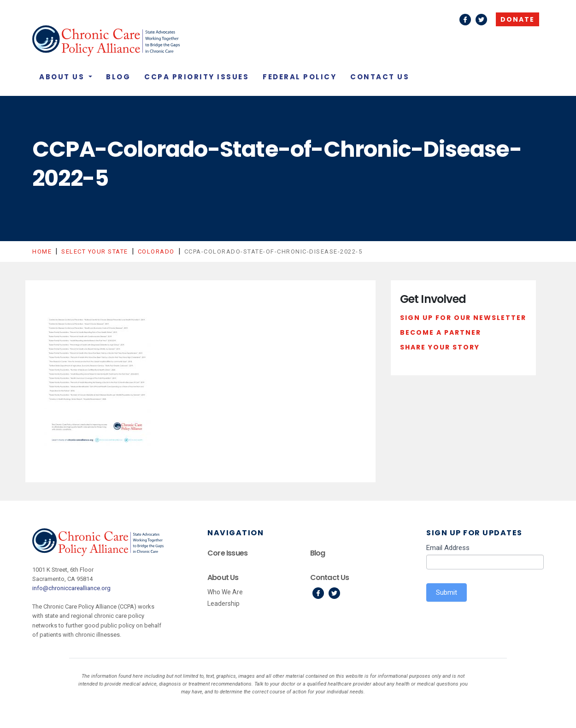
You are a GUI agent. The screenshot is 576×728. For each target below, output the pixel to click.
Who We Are (225, 592)
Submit (447, 592)
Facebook (465, 20)
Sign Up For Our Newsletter (463, 318)
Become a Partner (441, 332)
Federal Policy (300, 77)
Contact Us (380, 77)
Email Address (448, 548)
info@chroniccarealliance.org (71, 588)
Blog (118, 77)
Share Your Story (440, 347)
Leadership (223, 604)
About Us (63, 77)
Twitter (481, 20)
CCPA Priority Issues (197, 77)
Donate (517, 19)
